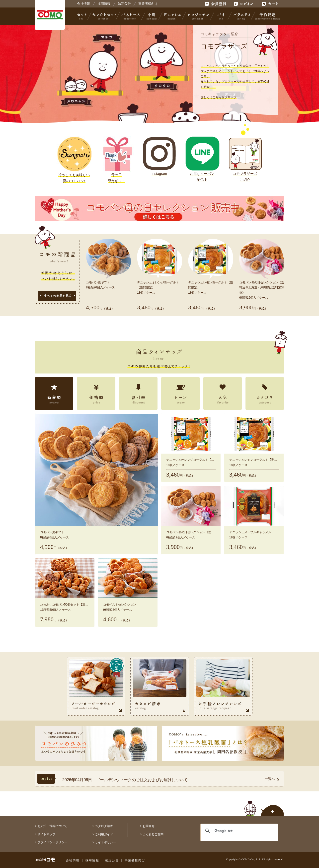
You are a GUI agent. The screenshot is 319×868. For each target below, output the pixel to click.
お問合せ (149, 826)
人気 (223, 393)
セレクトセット (104, 16)
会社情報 (83, 4)
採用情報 (104, 4)
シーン (180, 393)
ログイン (243, 4)
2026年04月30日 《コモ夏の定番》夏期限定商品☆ (109, 776)
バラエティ (241, 16)
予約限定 (266, 16)
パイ (221, 16)
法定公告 (124, 4)
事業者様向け (148, 4)
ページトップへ (264, 806)
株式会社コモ (50, 15)
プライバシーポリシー (52, 842)
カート (271, 4)
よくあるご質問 (153, 834)
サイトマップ (46, 834)
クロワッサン (198, 16)
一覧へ (272, 779)
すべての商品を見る (57, 296)
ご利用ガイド (104, 834)
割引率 (138, 393)
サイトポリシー (105, 842)
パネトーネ (131, 16)
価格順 (96, 393)
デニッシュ (172, 16)
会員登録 (216, 4)
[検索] (236, 831)
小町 (152, 16)
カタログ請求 (104, 826)
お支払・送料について (52, 826)
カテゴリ (265, 393)
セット (82, 16)
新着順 (54, 393)
